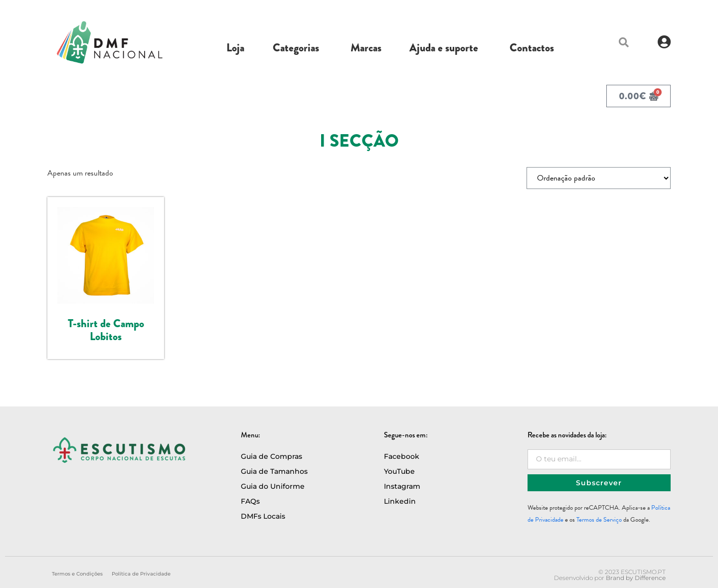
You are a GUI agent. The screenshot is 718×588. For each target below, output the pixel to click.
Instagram (402, 486)
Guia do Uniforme (273, 486)
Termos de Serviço (599, 520)
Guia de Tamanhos (274, 471)
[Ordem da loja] (599, 178)
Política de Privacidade (141, 574)
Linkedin (400, 501)
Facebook (402, 456)
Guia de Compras (271, 456)
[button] (624, 42)
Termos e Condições (77, 574)
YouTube (399, 471)
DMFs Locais (263, 516)
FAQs (250, 501)
